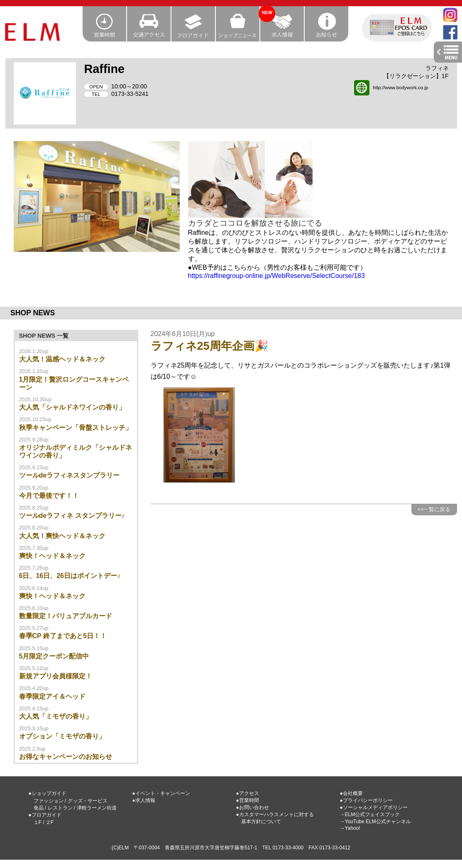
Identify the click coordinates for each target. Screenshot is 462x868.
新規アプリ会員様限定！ (56, 676)
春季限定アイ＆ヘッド (52, 696)
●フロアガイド (45, 815)
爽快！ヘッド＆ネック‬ (52, 596)
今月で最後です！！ (49, 496)
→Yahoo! (350, 828)
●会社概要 (351, 793)
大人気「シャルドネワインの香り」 (72, 407)
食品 (39, 808)
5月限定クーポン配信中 (54, 656)
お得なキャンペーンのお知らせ (66, 757)
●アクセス (248, 793)
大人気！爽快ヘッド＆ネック (62, 536)
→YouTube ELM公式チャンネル (375, 822)
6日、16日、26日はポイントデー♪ (70, 576)
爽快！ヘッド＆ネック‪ (52, 556)
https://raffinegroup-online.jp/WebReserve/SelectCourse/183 (276, 276)
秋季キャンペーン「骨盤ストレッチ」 (76, 428)
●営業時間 (248, 800)
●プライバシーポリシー (366, 800)
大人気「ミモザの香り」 (56, 716)
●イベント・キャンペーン (161, 793)
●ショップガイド (48, 793)
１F (38, 822)
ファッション (49, 801)
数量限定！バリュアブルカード (66, 616)
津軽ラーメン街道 (97, 808)
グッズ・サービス (88, 801)
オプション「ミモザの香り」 (62, 736)
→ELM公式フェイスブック (370, 814)
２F (50, 822)
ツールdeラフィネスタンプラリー (70, 475)
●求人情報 (144, 800)
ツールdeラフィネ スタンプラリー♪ (72, 516)
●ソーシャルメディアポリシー (374, 807)
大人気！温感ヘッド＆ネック (62, 359)
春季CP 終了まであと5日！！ (63, 636)
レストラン (60, 808)
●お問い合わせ (253, 807)
